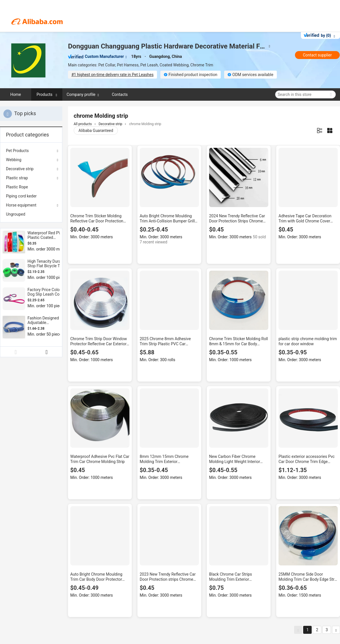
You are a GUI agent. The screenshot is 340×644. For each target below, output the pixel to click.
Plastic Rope (17, 187)
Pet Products (17, 151)
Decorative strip (20, 169)
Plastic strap (17, 178)
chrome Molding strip (145, 124)
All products (83, 124)
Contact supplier (317, 55)
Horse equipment (21, 205)
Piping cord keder (21, 196)
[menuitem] (31, 187)
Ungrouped (16, 214)
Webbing (14, 160)
